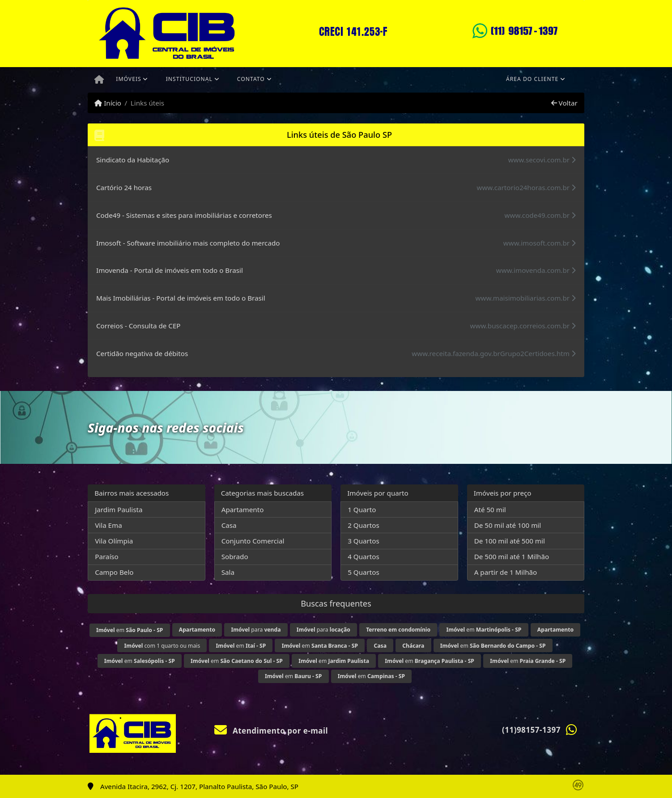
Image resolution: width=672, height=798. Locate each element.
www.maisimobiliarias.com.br (526, 298)
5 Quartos (364, 572)
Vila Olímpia (114, 541)
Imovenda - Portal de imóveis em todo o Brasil (170, 270)
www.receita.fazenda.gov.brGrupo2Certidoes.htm (494, 353)
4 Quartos (364, 556)
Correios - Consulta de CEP (138, 326)
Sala (228, 572)
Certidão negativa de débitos (142, 353)
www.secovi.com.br (542, 160)
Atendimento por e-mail (271, 731)
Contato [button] (251, 79)
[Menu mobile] (99, 80)
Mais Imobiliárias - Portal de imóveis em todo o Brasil (181, 298)
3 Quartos (364, 541)
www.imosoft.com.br (540, 243)
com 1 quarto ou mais (162, 646)
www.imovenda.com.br (536, 270)
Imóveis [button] (128, 79)
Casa (229, 525)
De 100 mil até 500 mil (510, 541)
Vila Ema (108, 525)
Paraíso (107, 556)
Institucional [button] (189, 79)
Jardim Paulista (119, 509)
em (130, 630)
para (256, 630)
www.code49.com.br (540, 215)
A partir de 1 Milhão (506, 572)
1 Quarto (362, 509)
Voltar (564, 103)
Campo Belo (114, 572)
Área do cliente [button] (532, 79)
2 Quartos (364, 525)
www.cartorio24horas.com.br (526, 187)
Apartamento (243, 509)
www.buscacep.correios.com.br (523, 326)
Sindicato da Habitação (133, 160)
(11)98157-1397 (531, 730)
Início (108, 103)
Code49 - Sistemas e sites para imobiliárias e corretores (184, 215)
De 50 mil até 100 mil (508, 525)
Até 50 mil (490, 509)
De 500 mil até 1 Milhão (512, 556)
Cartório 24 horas (124, 187)
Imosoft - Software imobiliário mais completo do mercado (188, 243)
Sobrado (235, 556)
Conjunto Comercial (253, 541)
